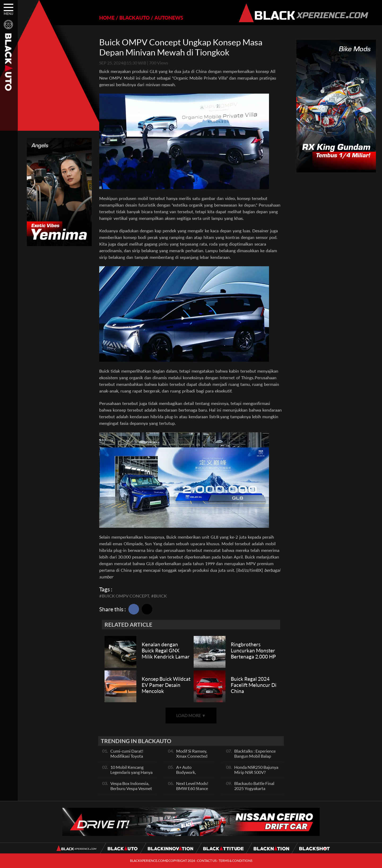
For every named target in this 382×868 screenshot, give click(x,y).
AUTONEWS (169, 18)
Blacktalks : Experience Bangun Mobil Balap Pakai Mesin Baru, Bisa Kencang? (255, 758)
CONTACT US (207, 861)
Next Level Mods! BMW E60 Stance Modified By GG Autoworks (192, 791)
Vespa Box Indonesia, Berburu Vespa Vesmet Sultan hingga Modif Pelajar (131, 791)
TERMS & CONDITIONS (235, 861)
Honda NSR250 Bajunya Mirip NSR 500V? (256, 770)
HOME (107, 18)
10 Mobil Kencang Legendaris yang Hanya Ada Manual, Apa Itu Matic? (131, 775)
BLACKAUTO (134, 18)
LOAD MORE (191, 715)
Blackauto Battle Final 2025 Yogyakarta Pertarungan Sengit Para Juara (257, 791)
